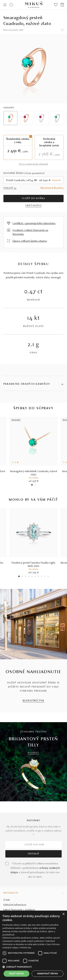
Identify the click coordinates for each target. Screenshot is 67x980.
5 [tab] (32, 577)
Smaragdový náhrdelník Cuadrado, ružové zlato (34, 473)
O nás (7, 900)
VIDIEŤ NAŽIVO (33, 206)
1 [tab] (32, 485)
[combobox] (34, 180)
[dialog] (33, 945)
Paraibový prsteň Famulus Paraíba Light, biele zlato (34, 565)
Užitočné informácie (15, 905)
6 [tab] (35, 577)
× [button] (63, 914)
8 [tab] (42, 577)
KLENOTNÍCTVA (34, 701)
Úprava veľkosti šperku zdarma (30, 241)
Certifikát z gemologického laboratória (34, 224)
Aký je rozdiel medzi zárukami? (34, 164)
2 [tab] (35, 485)
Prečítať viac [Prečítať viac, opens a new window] (25, 948)
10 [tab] (48, 577)
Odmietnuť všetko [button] (48, 974)
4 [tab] (29, 577)
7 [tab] (38, 577)
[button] (33, 967)
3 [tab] (25, 577)
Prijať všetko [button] (16, 974)
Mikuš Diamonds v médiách (19, 910)
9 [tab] (45, 577)
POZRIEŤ (34, 753)
